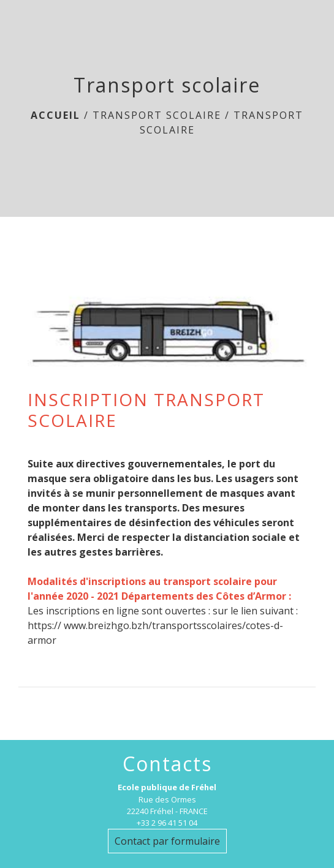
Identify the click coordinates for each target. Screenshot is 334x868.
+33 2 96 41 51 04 (167, 823)
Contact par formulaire (167, 841)
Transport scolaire (157, 115)
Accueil (55, 115)
